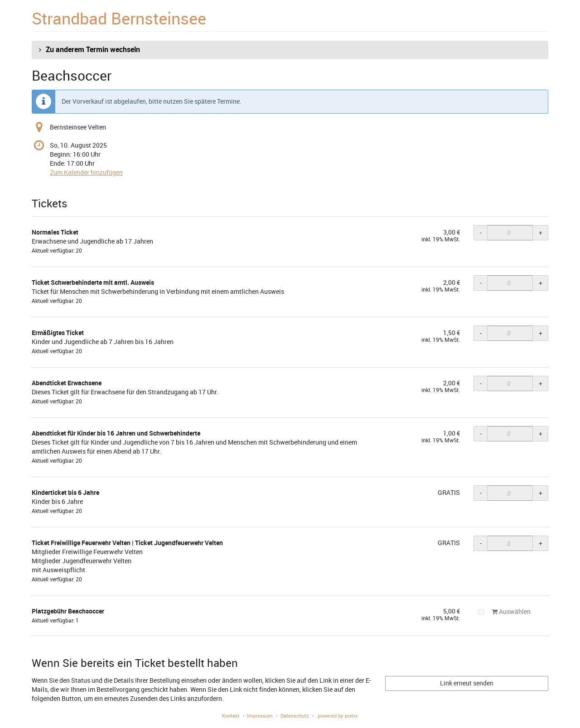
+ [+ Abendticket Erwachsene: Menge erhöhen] (541, 383)
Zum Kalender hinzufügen (86, 172)
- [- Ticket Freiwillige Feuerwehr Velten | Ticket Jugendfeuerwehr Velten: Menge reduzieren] (481, 543)
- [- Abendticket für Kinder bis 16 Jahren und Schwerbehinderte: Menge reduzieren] (481, 433)
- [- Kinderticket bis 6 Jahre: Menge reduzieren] (481, 493)
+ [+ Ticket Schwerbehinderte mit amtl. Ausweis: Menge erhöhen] (541, 283)
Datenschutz (295, 716)
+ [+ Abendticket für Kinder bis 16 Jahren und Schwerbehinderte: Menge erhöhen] (541, 433)
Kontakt (231, 716)
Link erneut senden (467, 683)
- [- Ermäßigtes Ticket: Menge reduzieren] (481, 333)
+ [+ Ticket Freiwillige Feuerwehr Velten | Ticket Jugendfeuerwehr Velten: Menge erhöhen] (541, 543)
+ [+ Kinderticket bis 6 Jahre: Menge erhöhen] (541, 493)
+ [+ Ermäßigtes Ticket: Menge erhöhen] (541, 333)
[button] (290, 50)
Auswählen (504, 611)
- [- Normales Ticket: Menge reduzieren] (481, 232)
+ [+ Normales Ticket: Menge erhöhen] (541, 232)
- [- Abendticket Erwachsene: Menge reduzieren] (481, 383)
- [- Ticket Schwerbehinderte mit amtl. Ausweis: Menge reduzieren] (481, 283)
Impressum (260, 716)
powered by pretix (338, 716)
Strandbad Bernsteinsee (119, 18)
